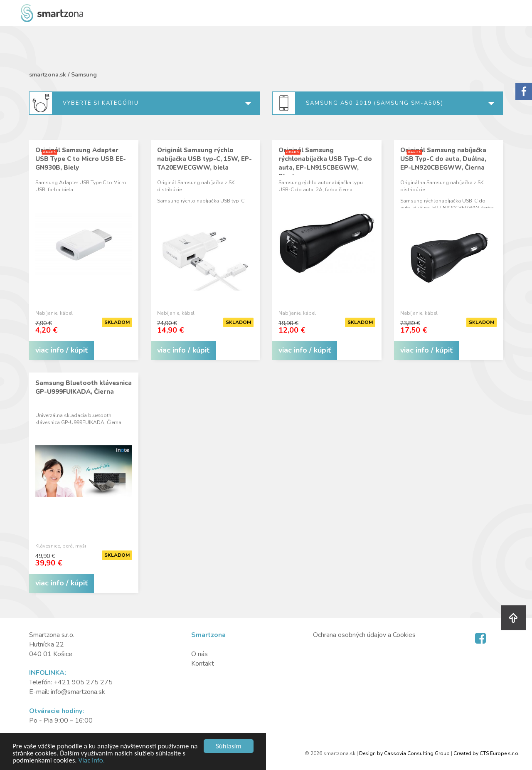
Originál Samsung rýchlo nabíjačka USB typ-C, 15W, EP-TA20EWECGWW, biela (204, 159)
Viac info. (91, 761)
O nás (199, 654)
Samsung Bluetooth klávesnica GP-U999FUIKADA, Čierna (84, 387)
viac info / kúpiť (62, 350)
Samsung (84, 75)
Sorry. (524, 91)
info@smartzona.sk (78, 692)
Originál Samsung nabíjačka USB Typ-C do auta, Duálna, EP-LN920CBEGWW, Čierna (443, 159)
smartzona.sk (48, 75)
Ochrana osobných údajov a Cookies (364, 635)
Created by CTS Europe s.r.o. (486, 753)
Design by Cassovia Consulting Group (404, 753)
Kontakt (203, 664)
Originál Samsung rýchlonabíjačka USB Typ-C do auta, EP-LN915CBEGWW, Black (325, 163)
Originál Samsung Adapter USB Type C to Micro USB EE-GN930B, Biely (81, 159)
